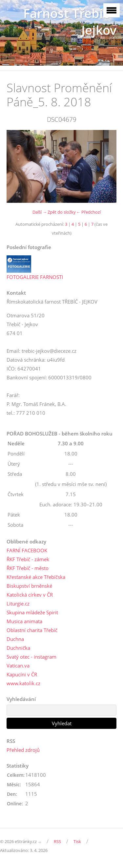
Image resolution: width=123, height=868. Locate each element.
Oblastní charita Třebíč (32, 630)
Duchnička (18, 648)
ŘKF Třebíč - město (28, 568)
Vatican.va (18, 666)
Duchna (15, 639)
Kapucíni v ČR (22, 674)
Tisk (77, 841)
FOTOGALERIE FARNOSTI (35, 277)
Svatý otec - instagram (31, 657)
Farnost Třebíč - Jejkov (70, 22)
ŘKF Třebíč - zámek (28, 559)
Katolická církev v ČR (30, 595)
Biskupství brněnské (29, 586)
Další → (40, 212)
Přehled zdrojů (23, 750)
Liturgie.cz (18, 603)
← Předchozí (88, 212)
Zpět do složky (62, 212)
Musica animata (24, 621)
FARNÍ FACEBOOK (27, 550)
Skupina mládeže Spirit (32, 612)
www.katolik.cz (23, 683)
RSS (57, 841)
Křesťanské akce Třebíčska (36, 577)
